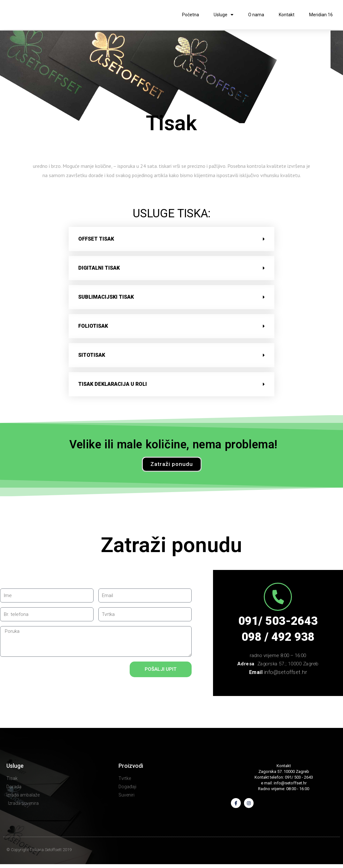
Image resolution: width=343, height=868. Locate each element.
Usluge (224, 15)
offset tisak (96, 239)
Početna (191, 15)
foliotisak (93, 326)
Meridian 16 (321, 15)
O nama (256, 15)
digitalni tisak (99, 268)
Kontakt (287, 15)
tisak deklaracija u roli (113, 384)
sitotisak (92, 355)
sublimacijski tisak (106, 297)
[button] (171, 239)
